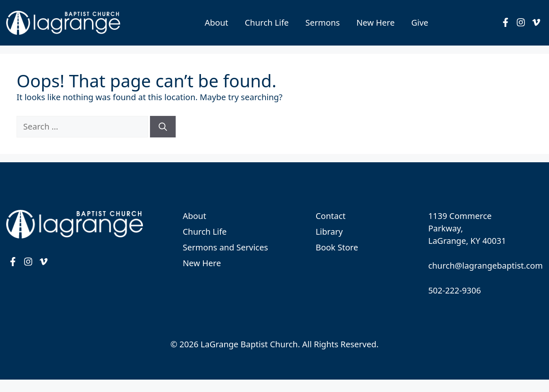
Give (420, 23)
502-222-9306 (454, 290)
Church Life (267, 23)
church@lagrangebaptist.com (485, 266)
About (216, 23)
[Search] (163, 127)
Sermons (323, 23)
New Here (375, 23)
